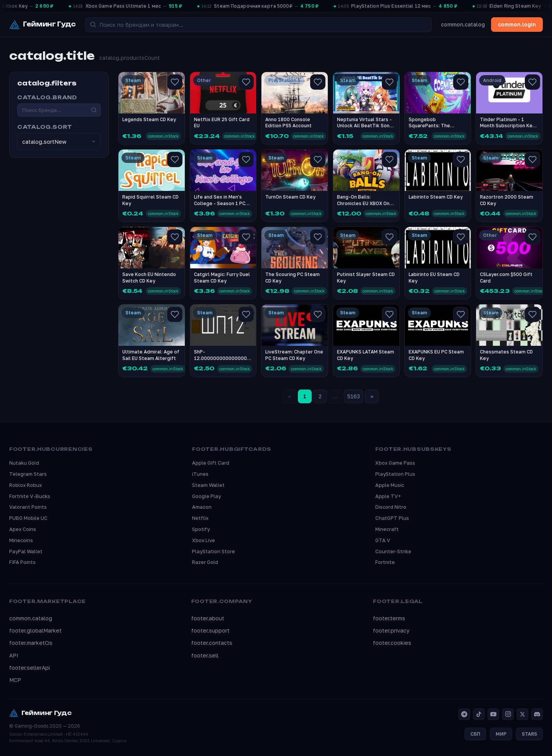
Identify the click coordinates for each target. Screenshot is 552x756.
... (335, 396)
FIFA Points (22, 562)
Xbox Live (204, 540)
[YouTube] (493, 714)
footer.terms (389, 618)
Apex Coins (23, 529)
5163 (354, 396)
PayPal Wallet (26, 551)
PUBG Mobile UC (28, 518)
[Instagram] (508, 714)
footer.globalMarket (35, 630)
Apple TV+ (388, 496)
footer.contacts (212, 643)
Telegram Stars (28, 474)
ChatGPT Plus (392, 518)
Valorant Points (28, 507)
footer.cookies (392, 643)
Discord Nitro (391, 507)
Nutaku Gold (24, 463)
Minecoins (21, 540)
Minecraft (387, 529)
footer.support (210, 630)
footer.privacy (391, 630)
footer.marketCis (31, 643)
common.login (517, 24)
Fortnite (385, 562)
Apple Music (390, 485)
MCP (15, 680)
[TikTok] (479, 714)
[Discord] (537, 714)
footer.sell (205, 655)
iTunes (200, 474)
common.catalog (463, 24)
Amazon (202, 507)
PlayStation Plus (395, 474)
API (14, 655)
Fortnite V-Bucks (30, 496)
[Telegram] (464, 714)
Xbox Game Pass (395, 463)
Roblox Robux (25, 485)
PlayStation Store (214, 551)
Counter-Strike (393, 551)
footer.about (208, 618)
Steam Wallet (208, 485)
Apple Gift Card (211, 463)
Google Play (206, 496)
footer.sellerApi (30, 668)
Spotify (201, 529)
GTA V (383, 540)
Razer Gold (205, 562)
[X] (522, 714)
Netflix (200, 518)
